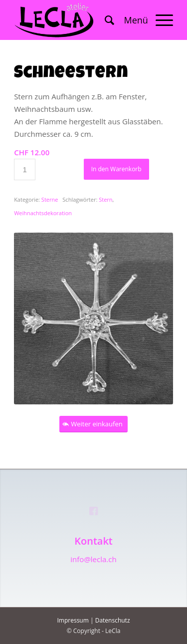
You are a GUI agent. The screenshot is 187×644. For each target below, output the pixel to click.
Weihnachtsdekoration (43, 213)
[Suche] (104, 20)
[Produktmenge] (25, 169)
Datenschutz (113, 620)
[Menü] (144, 20)
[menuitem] (104, 20)
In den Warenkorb (116, 169)
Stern (105, 199)
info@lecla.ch (93, 559)
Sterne (50, 199)
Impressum (73, 620)
